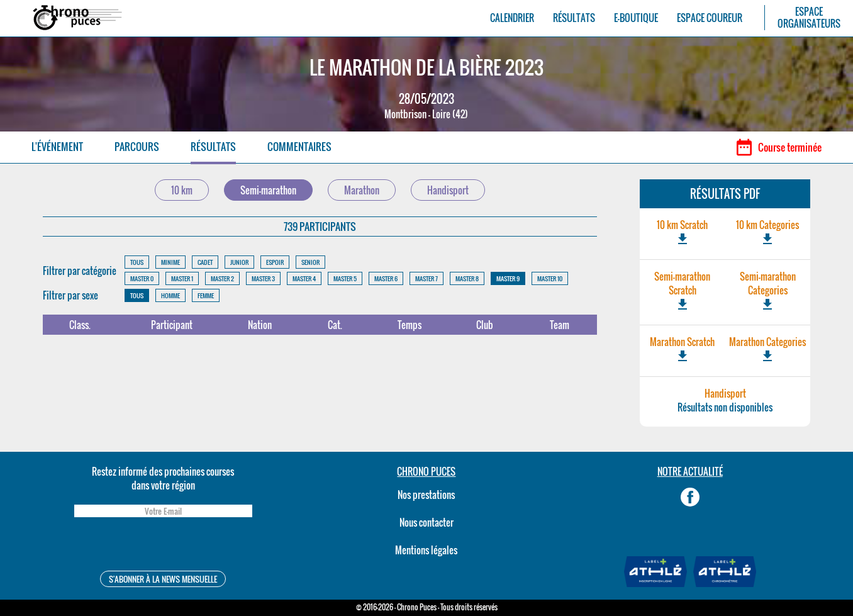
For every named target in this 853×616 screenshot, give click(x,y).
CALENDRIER (512, 18)
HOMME (170, 295)
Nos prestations (426, 495)
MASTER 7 (426, 278)
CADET (205, 262)
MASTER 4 (304, 278)
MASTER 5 (345, 278)
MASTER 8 (467, 278)
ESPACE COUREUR (710, 18)
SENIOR (310, 262)
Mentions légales (426, 550)
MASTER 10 (550, 278)
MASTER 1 (182, 278)
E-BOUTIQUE (636, 18)
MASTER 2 (222, 278)
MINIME (170, 262)
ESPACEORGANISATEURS (809, 18)
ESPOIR (275, 262)
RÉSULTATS (574, 18)
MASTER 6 (386, 278)
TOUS (137, 262)
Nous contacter (426, 522)
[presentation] (163, 546)
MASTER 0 (142, 278)
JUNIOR (239, 262)
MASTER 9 (508, 278)
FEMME (206, 295)
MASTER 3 (263, 278)
